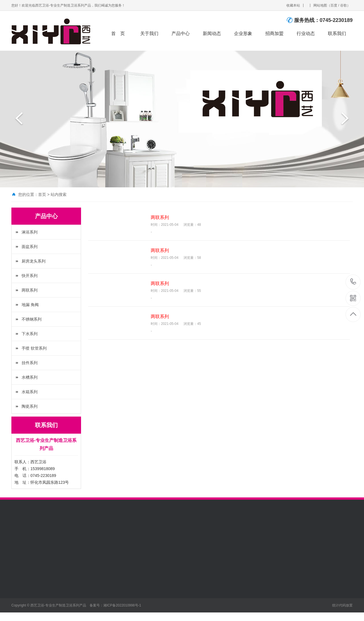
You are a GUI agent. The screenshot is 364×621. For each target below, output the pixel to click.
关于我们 (150, 33)
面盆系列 (30, 247)
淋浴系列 (30, 232)
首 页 (118, 33)
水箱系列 (30, 392)
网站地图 (320, 5)
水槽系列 (30, 377)
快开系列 (30, 276)
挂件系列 (30, 363)
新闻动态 (212, 33)
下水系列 (30, 334)
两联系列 (30, 290)
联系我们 (337, 33)
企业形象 (243, 33)
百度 (334, 5)
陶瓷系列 (30, 406)
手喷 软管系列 (34, 348)
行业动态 (306, 33)
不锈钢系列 (32, 319)
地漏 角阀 (30, 305)
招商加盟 (275, 33)
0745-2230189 (353, 282)
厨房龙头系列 (34, 261)
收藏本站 (293, 5)
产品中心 (181, 33)
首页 (42, 194)
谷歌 (344, 5)
